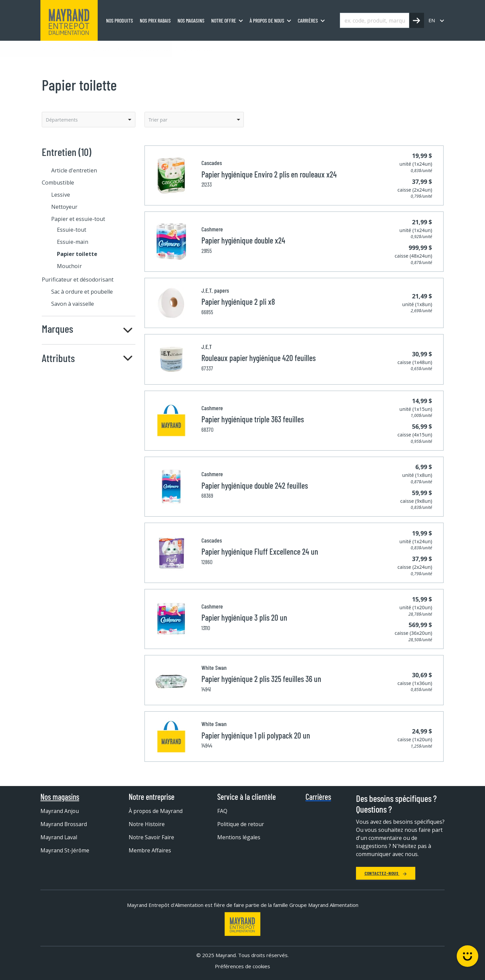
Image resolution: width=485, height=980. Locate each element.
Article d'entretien (74, 170)
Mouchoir (69, 266)
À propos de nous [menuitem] (267, 20)
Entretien (103, 48)
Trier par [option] (158, 120)
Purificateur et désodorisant (78, 280)
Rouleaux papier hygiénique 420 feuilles (258, 358)
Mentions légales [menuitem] (239, 837)
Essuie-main (73, 242)
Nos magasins (60, 797)
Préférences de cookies (243, 966)
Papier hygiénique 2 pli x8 (238, 302)
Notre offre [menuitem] (224, 20)
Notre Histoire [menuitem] (147, 824)
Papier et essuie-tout (147, 48)
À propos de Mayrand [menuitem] (156, 811)
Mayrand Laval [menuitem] (59, 837)
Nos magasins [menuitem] (191, 20)
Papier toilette (197, 48)
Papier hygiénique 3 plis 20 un (244, 617)
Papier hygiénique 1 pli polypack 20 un (256, 735)
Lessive (61, 195)
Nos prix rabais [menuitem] (155, 20)
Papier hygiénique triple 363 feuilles (253, 419)
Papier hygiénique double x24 (243, 240)
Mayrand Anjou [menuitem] (60, 811)
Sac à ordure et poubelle (82, 292)
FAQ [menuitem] (222, 811)
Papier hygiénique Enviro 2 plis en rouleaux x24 (269, 174)
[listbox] (89, 120)
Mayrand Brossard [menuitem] (64, 824)
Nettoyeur (64, 207)
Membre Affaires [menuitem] (150, 850)
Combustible (58, 183)
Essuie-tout (72, 230)
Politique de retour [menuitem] (241, 824)
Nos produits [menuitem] (120, 20)
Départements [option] (62, 120)
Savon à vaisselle (73, 304)
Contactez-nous (386, 873)
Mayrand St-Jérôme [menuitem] (65, 850)
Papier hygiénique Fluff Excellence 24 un (260, 551)
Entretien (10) (67, 152)
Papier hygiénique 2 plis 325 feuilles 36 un (261, 679)
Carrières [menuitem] (308, 20)
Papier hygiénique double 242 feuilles (255, 485)
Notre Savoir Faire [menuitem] (152, 837)
